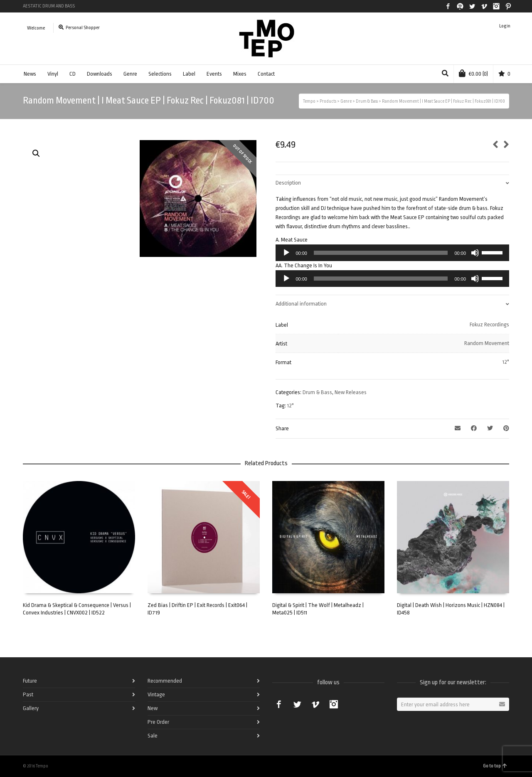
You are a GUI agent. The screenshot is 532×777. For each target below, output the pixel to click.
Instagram (496, 6)
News (30, 74)
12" (506, 362)
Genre (130, 74)
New (153, 708)
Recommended (165, 681)
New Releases (351, 392)
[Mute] (475, 253)
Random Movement (487, 343)
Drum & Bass (317, 392)
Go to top (495, 766)
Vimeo (484, 6)
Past (28, 694)
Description (288, 183)
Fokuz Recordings (489, 324)
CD (73, 74)
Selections (160, 74)
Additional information (301, 304)
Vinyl (53, 74)
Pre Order (158, 722)
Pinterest (508, 6)
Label (189, 74)
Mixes (240, 74)
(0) (473, 73)
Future (30, 681)
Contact (266, 74)
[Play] (286, 253)
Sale (153, 736)
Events (214, 74)
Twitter (472, 6)
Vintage (156, 694)
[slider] (381, 253)
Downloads (100, 74)
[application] (392, 253)
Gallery (31, 708)
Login (505, 26)
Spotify (460, 6)
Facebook (448, 6)
